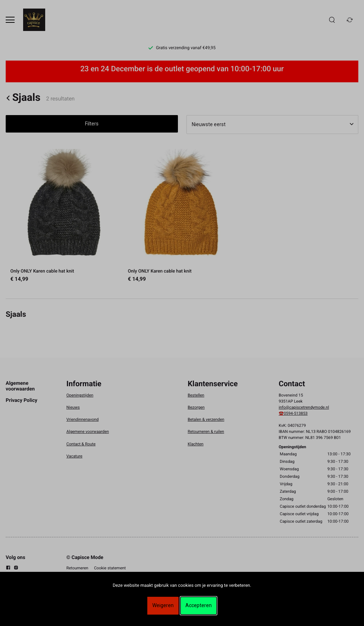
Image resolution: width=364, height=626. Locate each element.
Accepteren (199, 605)
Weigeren (163, 605)
